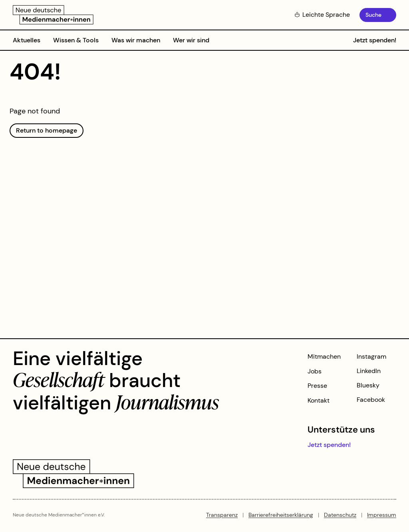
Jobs (315, 371)
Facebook (371, 400)
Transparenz (222, 515)
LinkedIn (369, 371)
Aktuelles (27, 40)
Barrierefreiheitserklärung (281, 515)
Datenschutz (340, 515)
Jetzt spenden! (375, 40)
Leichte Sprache (322, 15)
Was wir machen (136, 40)
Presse (317, 386)
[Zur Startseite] (53, 15)
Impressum (382, 515)
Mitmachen (324, 356)
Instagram (371, 356)
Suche (373, 15)
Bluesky (368, 385)
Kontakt (319, 400)
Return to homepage (47, 130)
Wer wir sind (191, 40)
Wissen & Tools (76, 40)
